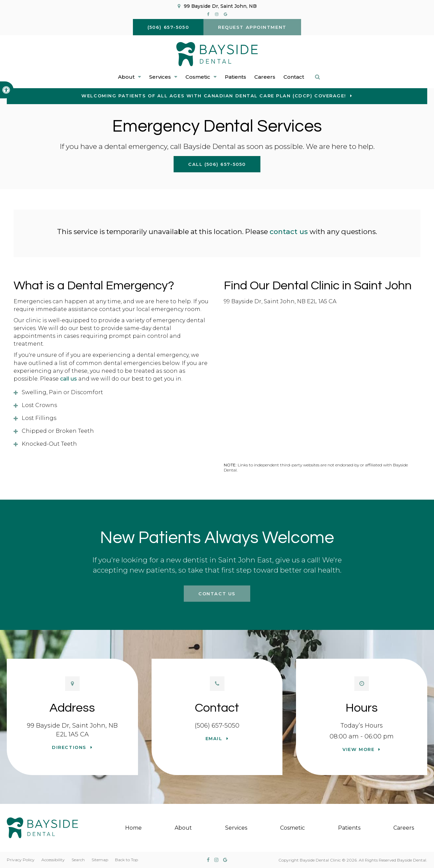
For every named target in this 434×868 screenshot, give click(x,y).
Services (236, 828)
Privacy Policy (21, 860)
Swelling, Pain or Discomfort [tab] (62, 392)
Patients (235, 77)
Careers (265, 77)
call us (68, 379)
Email (214, 738)
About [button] (126, 77)
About (183, 828)
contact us (289, 232)
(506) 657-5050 (217, 726)
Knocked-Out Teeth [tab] (49, 444)
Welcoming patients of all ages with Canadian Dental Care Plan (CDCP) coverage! (214, 96)
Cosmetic (292, 828)
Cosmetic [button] (198, 77)
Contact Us (217, 594)
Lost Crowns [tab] (39, 405)
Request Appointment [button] (252, 27)
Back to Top (126, 860)
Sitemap (100, 860)
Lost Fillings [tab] (39, 418)
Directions (69, 747)
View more (358, 749)
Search (78, 860)
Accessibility (53, 860)
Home (133, 828)
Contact (294, 77)
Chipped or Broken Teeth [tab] (58, 431)
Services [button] (160, 77)
